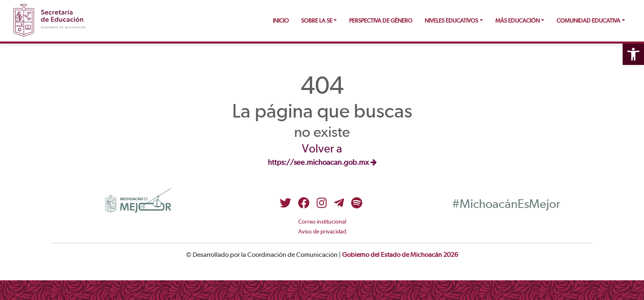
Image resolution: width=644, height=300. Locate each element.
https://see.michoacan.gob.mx (322, 163)
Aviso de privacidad (322, 232)
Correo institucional (322, 222)
